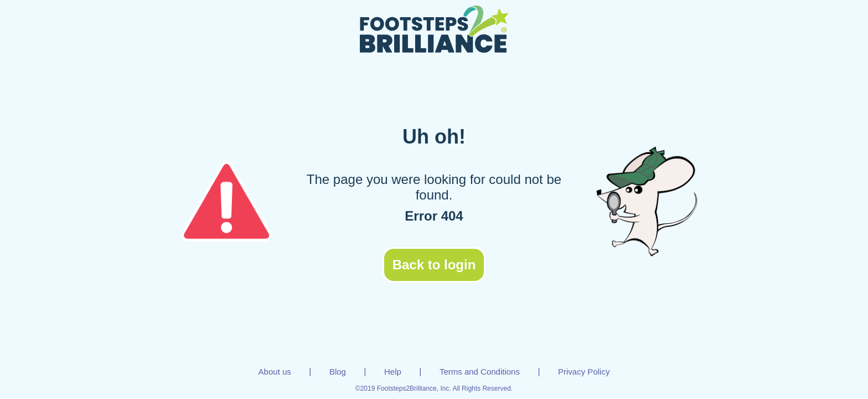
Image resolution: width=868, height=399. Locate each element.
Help (393, 372)
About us (275, 372)
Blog (338, 372)
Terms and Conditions (480, 372)
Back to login (434, 265)
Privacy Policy (584, 372)
